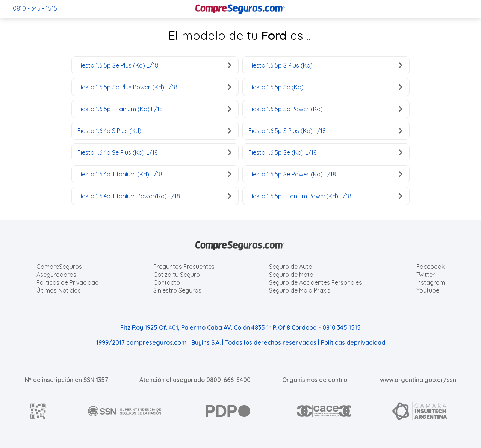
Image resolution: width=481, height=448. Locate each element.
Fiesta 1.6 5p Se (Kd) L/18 (325, 152)
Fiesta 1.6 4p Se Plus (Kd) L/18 (154, 152)
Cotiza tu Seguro (177, 275)
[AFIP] (38, 411)
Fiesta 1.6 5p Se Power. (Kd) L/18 (325, 174)
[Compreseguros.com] (240, 9)
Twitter (426, 275)
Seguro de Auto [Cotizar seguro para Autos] (291, 267)
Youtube (428, 290)
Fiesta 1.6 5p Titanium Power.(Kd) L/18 (325, 196)
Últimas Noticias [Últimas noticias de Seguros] (59, 290)
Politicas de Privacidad (68, 282)
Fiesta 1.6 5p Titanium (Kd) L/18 (154, 109)
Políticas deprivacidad (353, 342)
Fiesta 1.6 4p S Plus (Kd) (154, 131)
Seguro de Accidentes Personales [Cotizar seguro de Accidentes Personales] (315, 282)
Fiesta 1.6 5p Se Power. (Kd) (325, 109)
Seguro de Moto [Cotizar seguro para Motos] (291, 275)
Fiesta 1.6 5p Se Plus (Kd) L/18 (154, 65)
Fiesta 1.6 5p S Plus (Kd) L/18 (325, 131)
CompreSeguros (59, 267)
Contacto (167, 282)
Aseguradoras (56, 275)
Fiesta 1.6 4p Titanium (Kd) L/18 (154, 174)
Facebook (430, 267)
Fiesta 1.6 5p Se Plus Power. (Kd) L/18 (154, 87)
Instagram (431, 282)
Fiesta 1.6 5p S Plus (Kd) (325, 65)
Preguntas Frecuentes (184, 267)
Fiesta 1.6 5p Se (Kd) (325, 87)
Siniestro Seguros (177, 290)
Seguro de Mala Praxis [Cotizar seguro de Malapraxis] (300, 290)
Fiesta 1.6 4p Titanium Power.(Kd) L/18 (154, 196)
